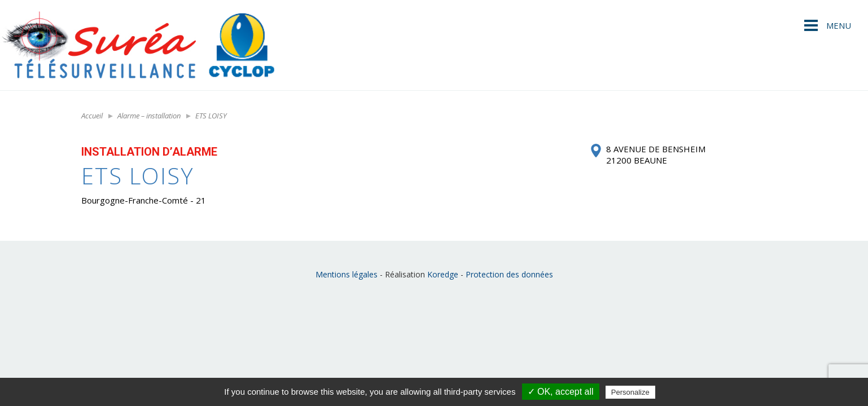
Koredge (443, 274)
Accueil (92, 116)
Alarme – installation (149, 116)
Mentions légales (347, 274)
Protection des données (509, 274)
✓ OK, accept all (561, 392)
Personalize (630, 392)
